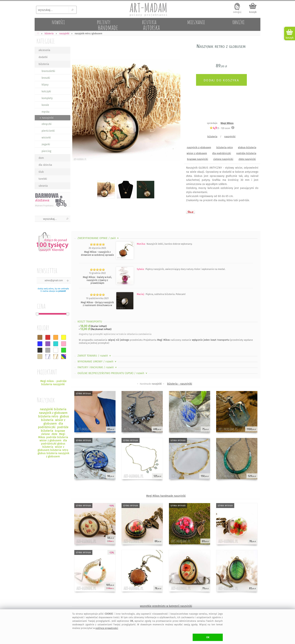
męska (46, 112)
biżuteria (44, 64)
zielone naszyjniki (223, 159)
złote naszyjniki (247, 159)
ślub (41, 172)
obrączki (47, 124)
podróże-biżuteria (246, 153)
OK (208, 637)
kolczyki (46, 91)
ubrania (43, 186)
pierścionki (48, 131)
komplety (47, 98)
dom (41, 158)
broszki (46, 78)
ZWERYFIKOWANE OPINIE (98, 238)
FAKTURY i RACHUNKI (97, 367)
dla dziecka (45, 165)
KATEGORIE (46, 41)
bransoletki (48, 71)
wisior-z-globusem (197, 153)
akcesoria (44, 50)
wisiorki (46, 138)
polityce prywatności (107, 628)
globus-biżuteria (247, 147)
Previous (77, 111)
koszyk (253, 12)
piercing (46, 151)
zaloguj (237, 12)
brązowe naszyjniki (198, 159)
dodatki (43, 57)
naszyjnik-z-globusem (199, 147)
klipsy (45, 85)
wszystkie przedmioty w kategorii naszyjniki (166, 606)
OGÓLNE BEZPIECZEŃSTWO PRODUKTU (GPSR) (113, 373)
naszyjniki (230, 136)
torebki (43, 179)
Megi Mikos (227, 123)
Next (174, 111)
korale (45, 105)
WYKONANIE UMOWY (97, 362)
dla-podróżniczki (222, 153)
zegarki (46, 144)
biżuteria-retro (225, 147)
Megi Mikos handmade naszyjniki (166, 496)
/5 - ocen (220, 128)
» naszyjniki (47, 118)
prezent (62, 291)
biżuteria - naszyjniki (180, 384)
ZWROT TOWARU (95, 356)
